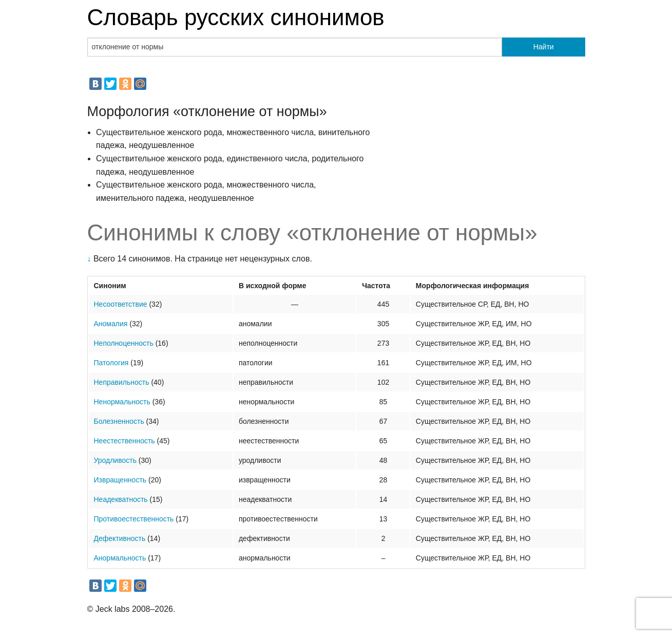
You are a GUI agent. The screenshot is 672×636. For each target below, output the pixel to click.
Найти (544, 47)
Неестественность (124, 441)
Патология (111, 363)
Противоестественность (134, 519)
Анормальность (120, 558)
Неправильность (122, 382)
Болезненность (119, 421)
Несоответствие (121, 304)
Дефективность (120, 538)
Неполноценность (124, 343)
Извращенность (120, 480)
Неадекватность (121, 499)
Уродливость (115, 460)
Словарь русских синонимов (236, 17)
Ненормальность (122, 402)
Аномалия (111, 324)
